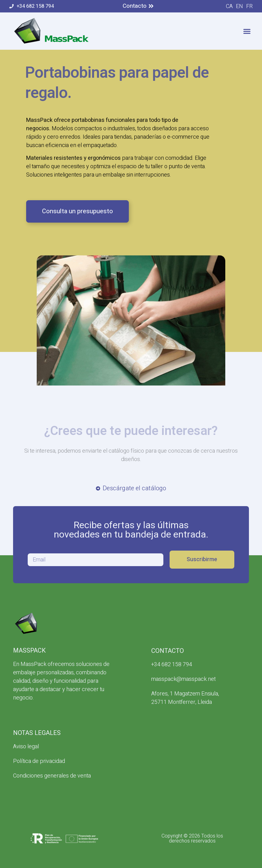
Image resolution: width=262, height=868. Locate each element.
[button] (247, 31)
